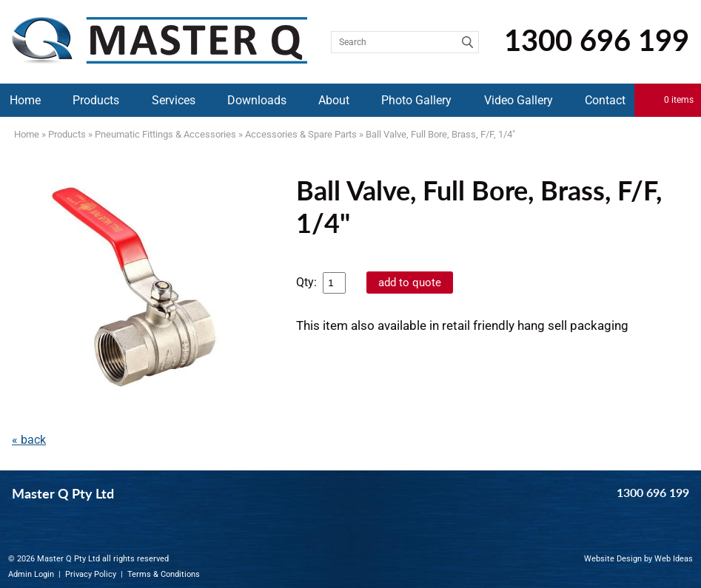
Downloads (257, 100)
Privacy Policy (91, 574)
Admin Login (31, 574)
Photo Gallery (416, 100)
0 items (679, 100)
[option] (141, 285)
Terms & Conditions (164, 574)
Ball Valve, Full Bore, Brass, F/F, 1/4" (440, 134)
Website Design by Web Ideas (638, 559)
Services (174, 100)
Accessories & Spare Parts (301, 134)
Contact (605, 100)
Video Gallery (519, 100)
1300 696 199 (597, 40)
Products (96, 100)
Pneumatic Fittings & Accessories (165, 134)
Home (25, 100)
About (334, 100)
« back (29, 440)
